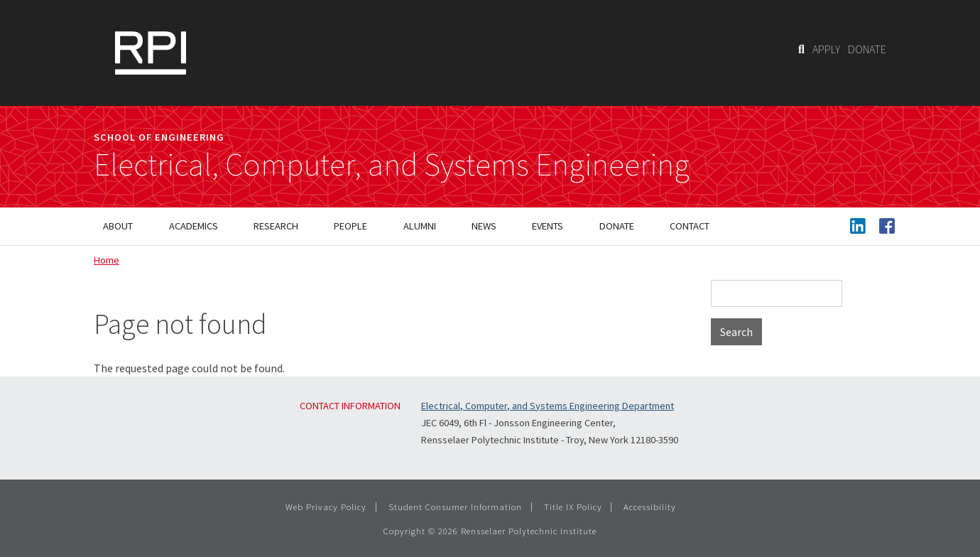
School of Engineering (159, 137)
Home (107, 260)
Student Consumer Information (455, 507)
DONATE (867, 49)
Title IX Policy (573, 507)
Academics (194, 226)
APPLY (826, 49)
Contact (690, 226)
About (118, 226)
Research (276, 226)
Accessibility (650, 507)
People (350, 226)
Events (548, 226)
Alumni (420, 226)
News (484, 226)
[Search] (801, 49)
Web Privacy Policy (326, 507)
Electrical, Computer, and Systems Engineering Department (548, 406)
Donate (617, 226)
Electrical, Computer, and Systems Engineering (392, 165)
